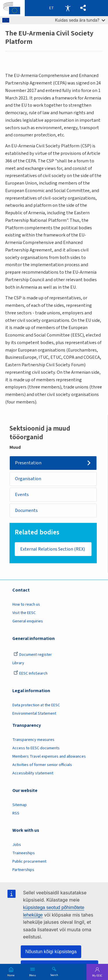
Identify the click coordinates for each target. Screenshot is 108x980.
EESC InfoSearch (31, 673)
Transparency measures (33, 740)
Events (22, 495)
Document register (33, 655)
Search (54, 975)
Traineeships (24, 853)
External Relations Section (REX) (53, 549)
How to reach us (26, 604)
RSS (16, 813)
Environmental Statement (34, 714)
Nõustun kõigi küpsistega (51, 952)
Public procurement (29, 861)
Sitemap (20, 805)
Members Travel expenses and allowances (49, 756)
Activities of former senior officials (42, 765)
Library (18, 663)
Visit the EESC (24, 613)
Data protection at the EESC (36, 705)
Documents (26, 510)
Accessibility (68, 8)
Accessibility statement (33, 773)
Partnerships (23, 870)
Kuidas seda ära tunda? (80, 20)
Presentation (28, 463)
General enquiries (28, 621)
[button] (83, 8)
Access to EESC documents (36, 748)
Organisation (28, 479)
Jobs (17, 845)
